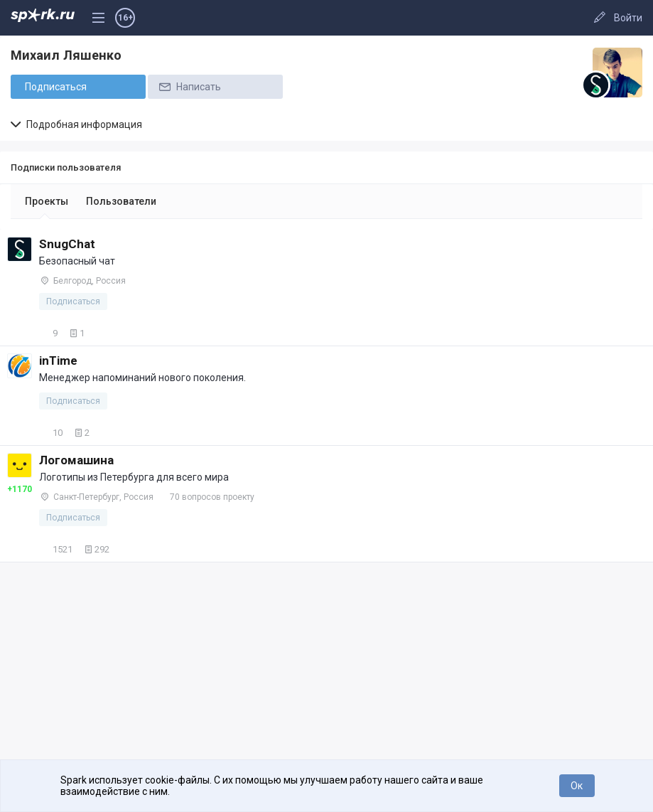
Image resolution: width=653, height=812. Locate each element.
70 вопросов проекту (212, 497)
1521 (56, 549)
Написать (189, 87)
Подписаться (56, 87)
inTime (58, 360)
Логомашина (76, 460)
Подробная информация (76, 124)
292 (96, 549)
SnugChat (67, 244)
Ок (577, 786)
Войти (628, 18)
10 (51, 433)
